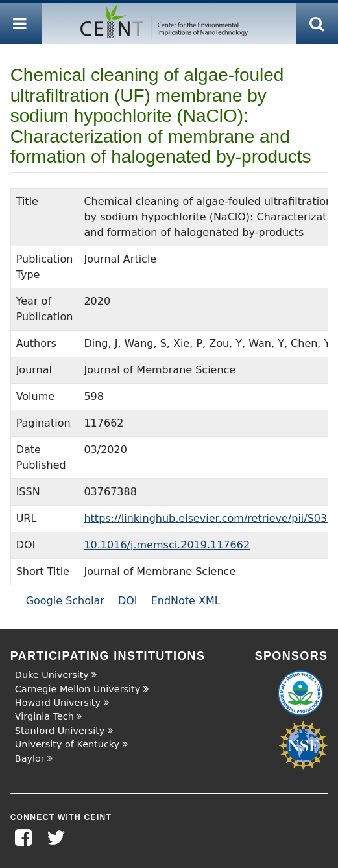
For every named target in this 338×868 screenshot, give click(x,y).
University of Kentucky (67, 744)
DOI (128, 601)
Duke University (52, 675)
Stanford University (60, 731)
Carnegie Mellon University (78, 689)
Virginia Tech (44, 716)
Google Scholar (65, 601)
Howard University (58, 703)
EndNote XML (186, 601)
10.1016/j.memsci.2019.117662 (167, 545)
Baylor (30, 758)
